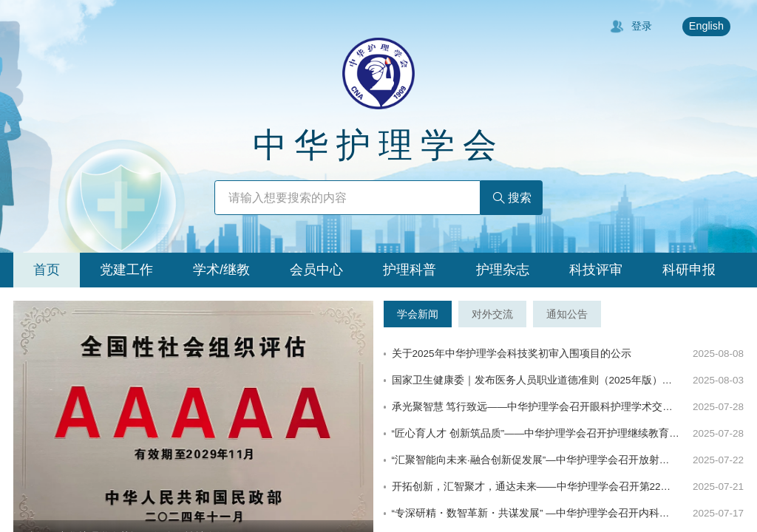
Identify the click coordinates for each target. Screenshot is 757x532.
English (706, 26)
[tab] (47, 270)
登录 (631, 27)
